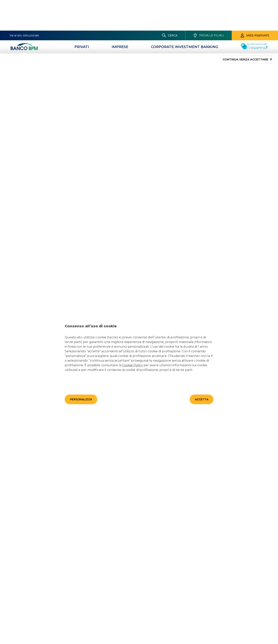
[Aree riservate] (255, 5)
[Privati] (82, 16)
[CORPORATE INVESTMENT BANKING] (185, 16)
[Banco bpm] (24, 16)
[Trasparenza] (255, 18)
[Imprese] (120, 16)
